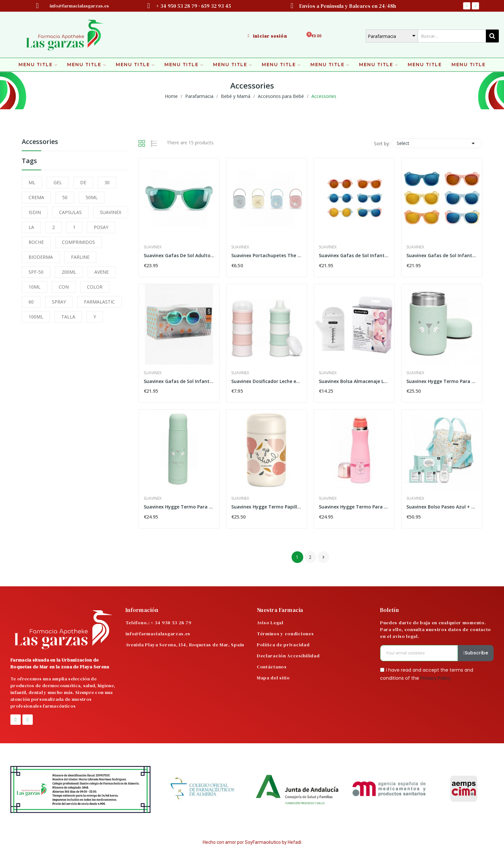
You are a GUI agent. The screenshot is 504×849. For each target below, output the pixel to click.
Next (323, 557)
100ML (36, 317)
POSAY (101, 227)
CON (64, 287)
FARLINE (80, 257)
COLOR (95, 287)
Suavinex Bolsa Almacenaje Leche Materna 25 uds (354, 381)
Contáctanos (272, 667)
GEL (58, 182)
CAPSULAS (70, 212)
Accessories (40, 142)
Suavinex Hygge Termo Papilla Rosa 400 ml (267, 507)
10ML (35, 287)
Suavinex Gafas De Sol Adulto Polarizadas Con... (179, 255)
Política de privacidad (283, 645)
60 (31, 302)
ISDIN (35, 212)
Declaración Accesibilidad (288, 656)
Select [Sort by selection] (437, 143)
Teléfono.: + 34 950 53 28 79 (159, 623)
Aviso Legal (270, 623)
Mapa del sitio (273, 678)
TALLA (68, 317)
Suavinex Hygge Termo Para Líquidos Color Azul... (179, 507)
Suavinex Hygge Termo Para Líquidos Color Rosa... (354, 507)
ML (32, 182)
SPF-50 (36, 272)
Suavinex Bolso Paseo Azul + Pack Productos (442, 507)
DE (83, 182)
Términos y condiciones (285, 634)
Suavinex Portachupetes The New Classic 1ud (267, 255)
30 (107, 182)
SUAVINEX (111, 212)
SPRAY (59, 302)
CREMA (36, 197)
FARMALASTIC (99, 302)
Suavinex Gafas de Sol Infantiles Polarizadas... (354, 255)
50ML (92, 197)
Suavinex (153, 247)
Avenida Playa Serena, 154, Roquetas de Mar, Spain (185, 645)
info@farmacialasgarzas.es (158, 634)
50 (65, 197)
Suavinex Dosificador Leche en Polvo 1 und (267, 381)
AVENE (102, 272)
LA (31, 227)
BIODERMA (41, 257)
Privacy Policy (436, 678)
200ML (69, 272)
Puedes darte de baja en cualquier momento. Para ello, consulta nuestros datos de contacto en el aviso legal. (436, 629)
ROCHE (36, 242)
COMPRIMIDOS (78, 242)
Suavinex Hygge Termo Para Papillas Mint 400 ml (442, 381)
